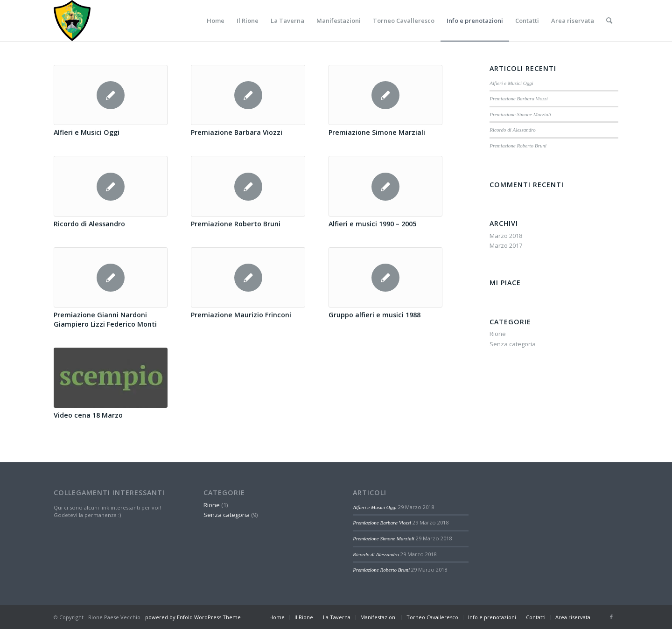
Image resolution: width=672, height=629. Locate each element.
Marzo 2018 (506, 236)
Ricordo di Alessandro (89, 224)
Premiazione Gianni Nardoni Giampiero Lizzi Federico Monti (105, 319)
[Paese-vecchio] (72, 21)
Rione (498, 334)
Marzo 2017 (506, 245)
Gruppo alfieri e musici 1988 (374, 315)
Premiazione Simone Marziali (377, 132)
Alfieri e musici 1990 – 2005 (372, 224)
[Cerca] (609, 21)
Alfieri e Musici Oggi (87, 132)
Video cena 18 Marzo (88, 415)
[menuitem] (216, 21)
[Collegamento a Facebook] (611, 617)
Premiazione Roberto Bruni (236, 224)
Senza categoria (513, 344)
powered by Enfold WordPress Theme (193, 617)
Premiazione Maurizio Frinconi (241, 315)
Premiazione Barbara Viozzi (237, 132)
